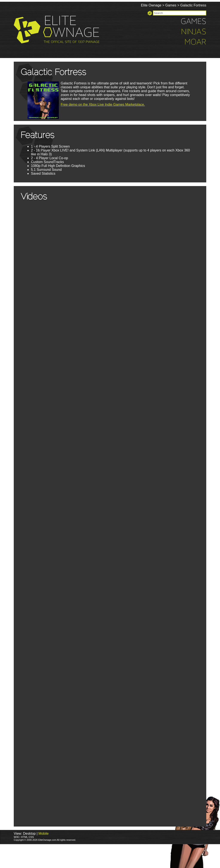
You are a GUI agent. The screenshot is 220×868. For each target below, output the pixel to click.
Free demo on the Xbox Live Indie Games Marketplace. (103, 105)
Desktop (29, 834)
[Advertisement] (78, 856)
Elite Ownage (151, 5)
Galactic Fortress (193, 5)
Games (171, 5)
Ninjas (194, 32)
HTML (24, 837)
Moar (195, 42)
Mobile (44, 834)
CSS (31, 837)
